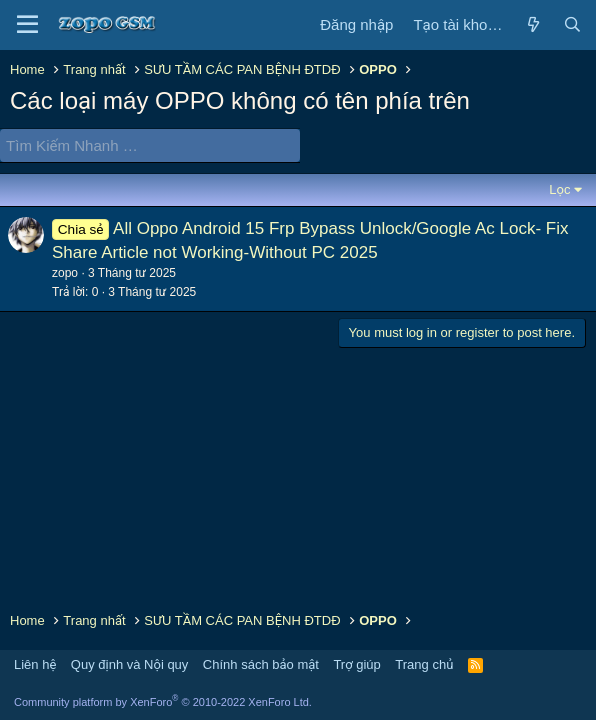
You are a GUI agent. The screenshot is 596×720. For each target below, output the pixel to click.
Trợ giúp (356, 664)
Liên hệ (35, 664)
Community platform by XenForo (163, 702)
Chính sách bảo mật (261, 664)
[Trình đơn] (27, 25)
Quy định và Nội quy (130, 664)
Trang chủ (424, 664)
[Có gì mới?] (532, 24)
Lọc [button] (559, 189)
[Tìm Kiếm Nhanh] (150, 145)
